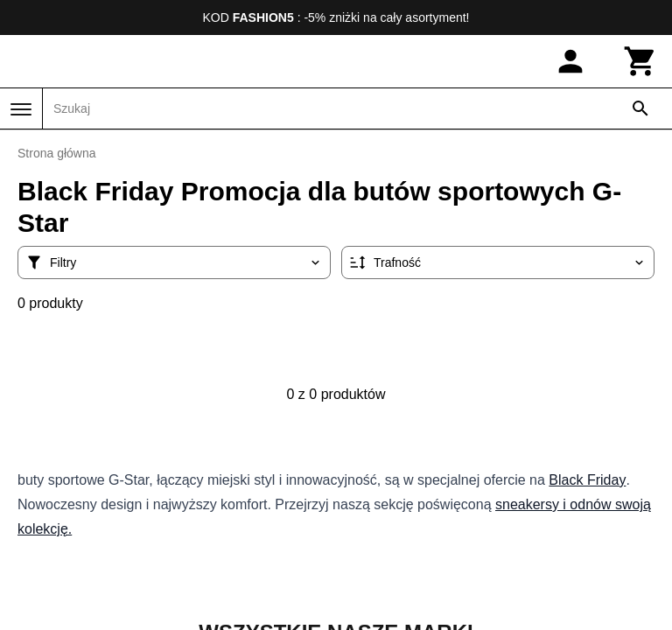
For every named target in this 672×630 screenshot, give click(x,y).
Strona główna (57, 153)
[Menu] (21, 109)
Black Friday (587, 480)
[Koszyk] (640, 61)
